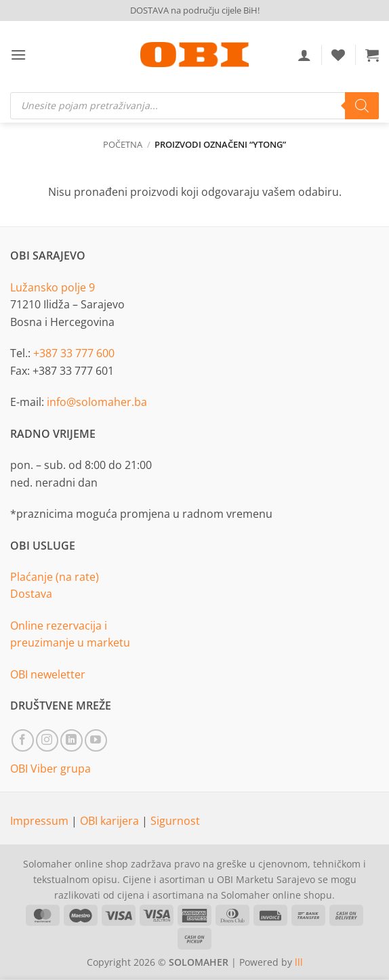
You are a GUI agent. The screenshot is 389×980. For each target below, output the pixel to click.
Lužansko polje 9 (53, 287)
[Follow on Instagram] (47, 740)
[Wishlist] (338, 55)
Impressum (41, 821)
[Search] (362, 106)
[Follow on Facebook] (23, 740)
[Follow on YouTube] (96, 740)
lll (299, 962)
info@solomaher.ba (97, 402)
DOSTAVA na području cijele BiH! (195, 10)
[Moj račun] (304, 55)
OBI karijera (111, 821)
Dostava (31, 594)
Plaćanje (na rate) (55, 577)
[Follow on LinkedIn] (71, 740)
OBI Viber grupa (50, 769)
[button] (18, 55)
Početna (123, 144)
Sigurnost (175, 821)
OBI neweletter (48, 674)
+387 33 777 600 (74, 353)
